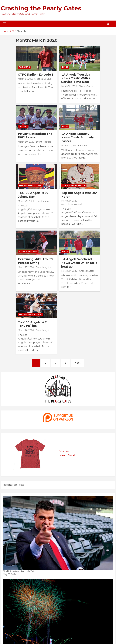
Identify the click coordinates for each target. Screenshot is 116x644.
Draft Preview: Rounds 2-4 (19, 571)
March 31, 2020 (26, 79)
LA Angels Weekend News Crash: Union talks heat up (79, 263)
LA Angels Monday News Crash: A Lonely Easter (77, 138)
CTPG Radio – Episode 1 (35, 75)
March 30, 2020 (26, 142)
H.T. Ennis (85, 146)
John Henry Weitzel (72, 204)
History (23, 126)
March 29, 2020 (26, 201)
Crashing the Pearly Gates (41, 8)
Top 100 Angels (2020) (30, 185)
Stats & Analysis (28, 252)
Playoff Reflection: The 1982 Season (35, 136)
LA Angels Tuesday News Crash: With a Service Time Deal (76, 78)
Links (65, 67)
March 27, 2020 (69, 201)
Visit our (64, 451)
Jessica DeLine (43, 79)
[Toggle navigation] (5, 24)
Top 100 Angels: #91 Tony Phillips (33, 324)
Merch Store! (67, 455)
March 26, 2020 (26, 330)
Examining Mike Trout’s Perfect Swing (36, 261)
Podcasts (24, 67)
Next (78, 363)
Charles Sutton (87, 86)
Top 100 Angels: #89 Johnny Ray (33, 195)
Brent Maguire (44, 142)
